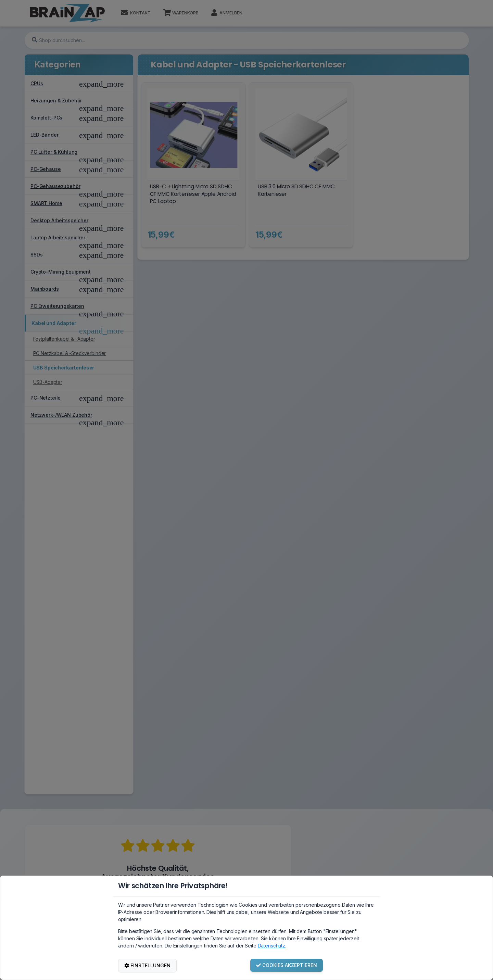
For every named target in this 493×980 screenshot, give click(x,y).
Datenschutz (271, 946)
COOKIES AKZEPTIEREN (287, 965)
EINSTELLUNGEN (147, 965)
